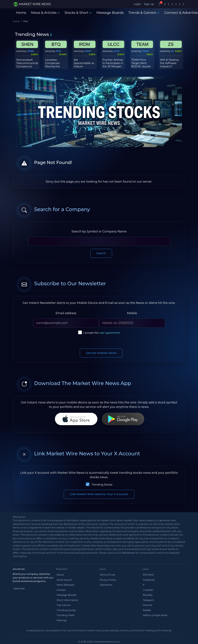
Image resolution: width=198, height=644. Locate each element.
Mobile (132, 313)
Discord (147, 605)
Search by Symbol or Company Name (99, 231)
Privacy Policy (108, 580)
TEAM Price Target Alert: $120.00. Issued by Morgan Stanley (141, 67)
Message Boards (110, 13)
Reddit (147, 610)
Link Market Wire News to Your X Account (99, 494)
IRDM (88, 51)
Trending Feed (65, 615)
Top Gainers (64, 605)
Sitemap (62, 620)
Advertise (19, 588)
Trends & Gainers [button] (144, 13)
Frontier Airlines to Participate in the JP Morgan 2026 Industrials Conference (113, 67)
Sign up (149, 4)
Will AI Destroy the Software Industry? (169, 63)
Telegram (148, 600)
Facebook (149, 580)
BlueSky (148, 595)
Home (21, 13)
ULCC (117, 51)
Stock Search (64, 580)
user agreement (110, 333)
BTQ (58, 51)
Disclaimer (106, 585)
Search (101, 253)
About (60, 575)
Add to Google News (155, 615)
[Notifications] (159, 4)
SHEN (31, 51)
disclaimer (129, 553)
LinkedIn (148, 590)
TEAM (146, 51)
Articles (61, 590)
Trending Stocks (102, 485)
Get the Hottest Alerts (101, 353)
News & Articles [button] (45, 13)
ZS (173, 51)
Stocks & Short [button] (78, 13)
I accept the (102, 333)
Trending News (34, 34)
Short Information (67, 600)
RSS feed (148, 575)
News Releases (65, 585)
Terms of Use (107, 575)
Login (137, 4)
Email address (66, 313)
